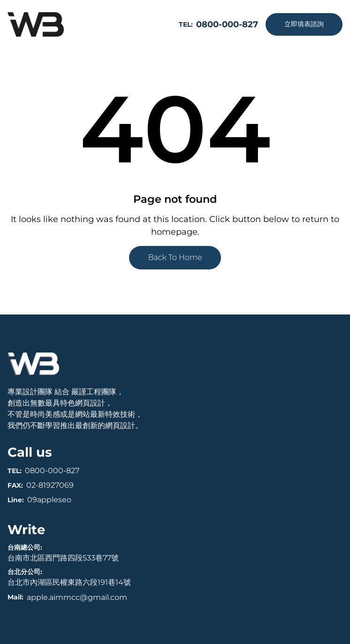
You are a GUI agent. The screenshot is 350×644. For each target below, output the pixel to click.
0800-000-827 (52, 471)
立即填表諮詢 (304, 24)
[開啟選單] (153, 24)
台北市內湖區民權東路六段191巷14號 (69, 582)
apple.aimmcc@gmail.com (77, 597)
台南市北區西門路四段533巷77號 (63, 558)
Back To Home (175, 257)
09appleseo (49, 500)
